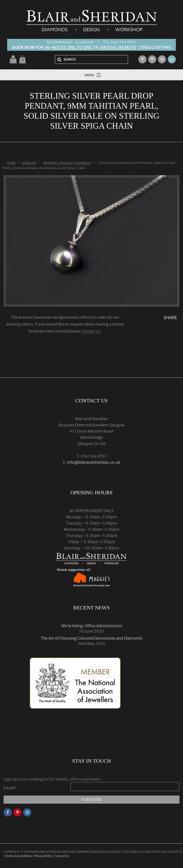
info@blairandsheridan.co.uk (94, 462)
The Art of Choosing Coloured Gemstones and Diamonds (91, 638)
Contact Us (62, 856)
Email (10, 788)
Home (11, 163)
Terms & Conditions (19, 856)
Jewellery (29, 163)
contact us (91, 331)
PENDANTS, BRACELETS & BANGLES (67, 163)
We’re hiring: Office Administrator (92, 626)
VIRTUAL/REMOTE (118, 47)
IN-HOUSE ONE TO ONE (68, 47)
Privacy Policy (43, 856)
